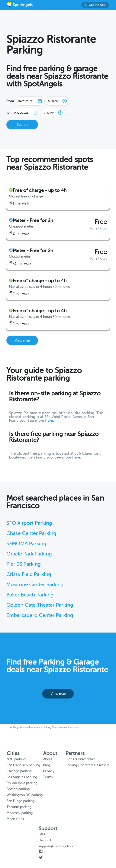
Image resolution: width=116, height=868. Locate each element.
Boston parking (18, 789)
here (49, 421)
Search (22, 125)
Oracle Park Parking (29, 554)
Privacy (49, 771)
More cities (15, 819)
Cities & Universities (80, 759)
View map (22, 340)
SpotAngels (15, 727)
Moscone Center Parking (35, 585)
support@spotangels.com (58, 846)
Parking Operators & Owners (87, 765)
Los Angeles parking (22, 777)
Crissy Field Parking (29, 574)
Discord (45, 840)
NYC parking (16, 759)
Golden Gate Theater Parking (40, 605)
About (48, 759)
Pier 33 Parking (24, 564)
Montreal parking (20, 813)
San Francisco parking (23, 765)
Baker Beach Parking (30, 595)
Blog (47, 765)
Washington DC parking (25, 795)
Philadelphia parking (22, 783)
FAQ (42, 834)
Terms (48, 777)
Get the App (95, 5)
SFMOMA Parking (26, 544)
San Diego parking (21, 801)
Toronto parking (19, 807)
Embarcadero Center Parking (40, 615)
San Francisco (32, 727)
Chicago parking (19, 771)
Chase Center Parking (31, 533)
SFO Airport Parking (29, 523)
